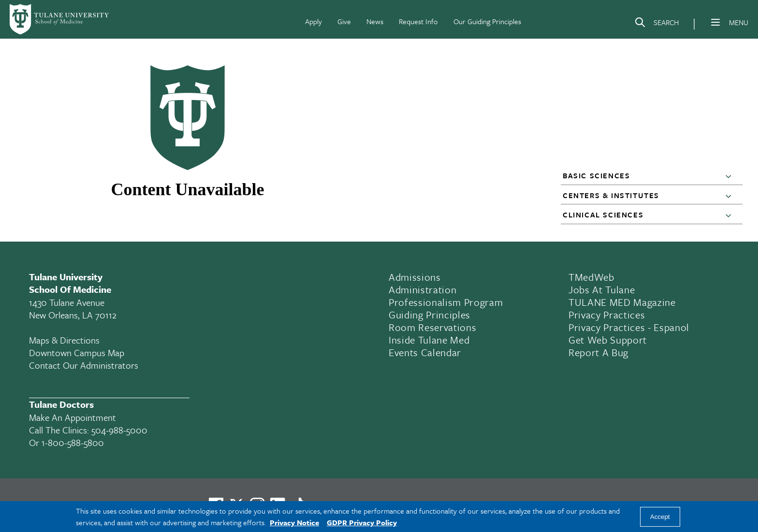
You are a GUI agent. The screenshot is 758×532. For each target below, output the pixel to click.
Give (344, 21)
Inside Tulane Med (429, 340)
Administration (423, 289)
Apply (313, 21)
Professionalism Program (446, 302)
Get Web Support (608, 340)
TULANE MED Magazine (622, 302)
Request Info (418, 21)
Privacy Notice (294, 522)
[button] (730, 176)
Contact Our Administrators (84, 365)
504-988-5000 (119, 430)
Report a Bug (598, 352)
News (375, 21)
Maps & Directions (64, 340)
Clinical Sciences (603, 215)
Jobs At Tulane (602, 289)
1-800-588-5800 (73, 442)
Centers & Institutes (611, 195)
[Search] (656, 24)
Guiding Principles (430, 315)
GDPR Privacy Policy (362, 522)
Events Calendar (425, 352)
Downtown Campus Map (77, 352)
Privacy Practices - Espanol (629, 327)
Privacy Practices (607, 315)
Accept (660, 517)
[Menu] (715, 22)
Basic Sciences (596, 175)
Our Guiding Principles (487, 21)
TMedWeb (591, 277)
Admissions (415, 277)
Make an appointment (73, 417)
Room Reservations (432, 327)
